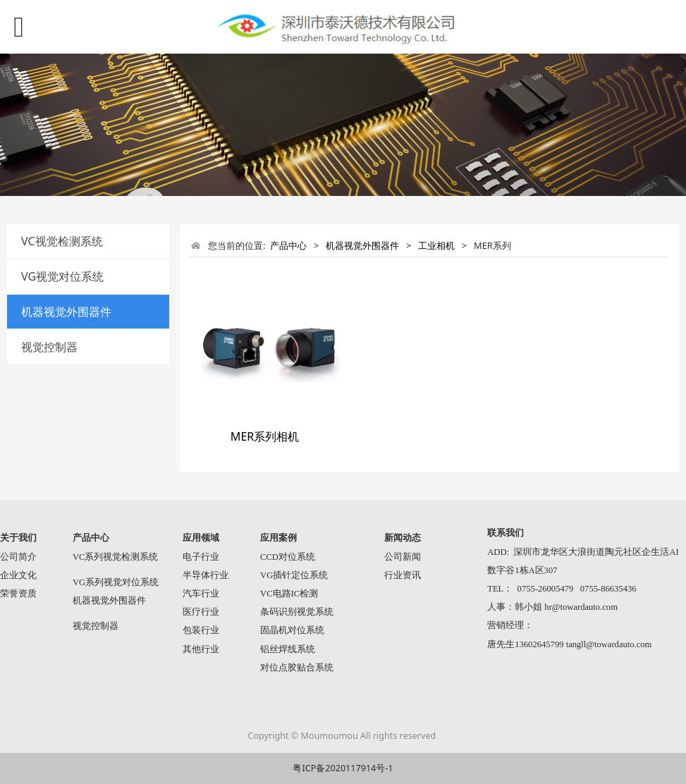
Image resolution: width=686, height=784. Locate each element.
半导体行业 (206, 575)
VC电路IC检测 (289, 594)
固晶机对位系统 (292, 630)
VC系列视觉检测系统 (116, 557)
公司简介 (18, 557)
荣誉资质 (18, 594)
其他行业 (201, 649)
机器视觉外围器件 (66, 312)
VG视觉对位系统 (62, 276)
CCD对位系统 (288, 557)
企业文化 (18, 575)
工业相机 (436, 245)
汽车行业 (201, 594)
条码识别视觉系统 (297, 612)
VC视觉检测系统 (62, 241)
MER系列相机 (265, 436)
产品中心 (288, 245)
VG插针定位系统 (294, 575)
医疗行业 (201, 612)
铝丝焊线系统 (288, 649)
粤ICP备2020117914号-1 (343, 768)
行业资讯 (403, 575)
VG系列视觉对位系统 (116, 582)
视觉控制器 (49, 347)
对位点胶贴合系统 (297, 668)
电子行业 (201, 557)
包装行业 (201, 630)
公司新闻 (403, 557)
